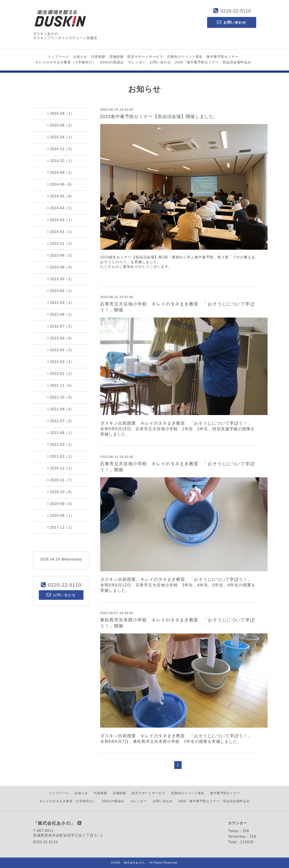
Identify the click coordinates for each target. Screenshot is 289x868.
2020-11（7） (61, 480)
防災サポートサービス (145, 57)
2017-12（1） (61, 527)
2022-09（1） (61, 303)
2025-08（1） (61, 113)
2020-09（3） (61, 504)
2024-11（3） (61, 149)
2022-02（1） (61, 362)
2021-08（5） (61, 409)
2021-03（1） (61, 444)
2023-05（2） (61, 279)
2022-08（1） (61, 314)
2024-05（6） (61, 196)
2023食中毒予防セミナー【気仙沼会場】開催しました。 (159, 116)
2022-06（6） (61, 338)
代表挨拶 (98, 57)
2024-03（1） (61, 220)
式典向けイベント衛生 (185, 57)
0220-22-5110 (236, 11)
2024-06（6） (61, 184)
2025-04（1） (61, 137)
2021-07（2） (61, 421)
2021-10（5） (61, 397)
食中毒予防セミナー (222, 57)
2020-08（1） (61, 515)
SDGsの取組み (112, 62)
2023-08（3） (61, 255)
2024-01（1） (61, 232)
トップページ (58, 57)
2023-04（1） (61, 291)
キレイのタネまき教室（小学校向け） (66, 62)
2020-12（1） (61, 468)
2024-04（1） (61, 208)
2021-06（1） (61, 433)
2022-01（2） (61, 374)
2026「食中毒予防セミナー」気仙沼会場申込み (213, 62)
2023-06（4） (61, 267)
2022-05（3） (61, 350)
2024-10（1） (61, 161)
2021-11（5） (61, 385)
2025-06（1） (61, 125)
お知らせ (80, 57)
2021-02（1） (61, 456)
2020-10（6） (61, 492)
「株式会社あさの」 (134, 863)
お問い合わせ (160, 62)
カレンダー (137, 62)
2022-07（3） (61, 326)
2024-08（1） (61, 172)
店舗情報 (116, 57)
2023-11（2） (61, 243)
